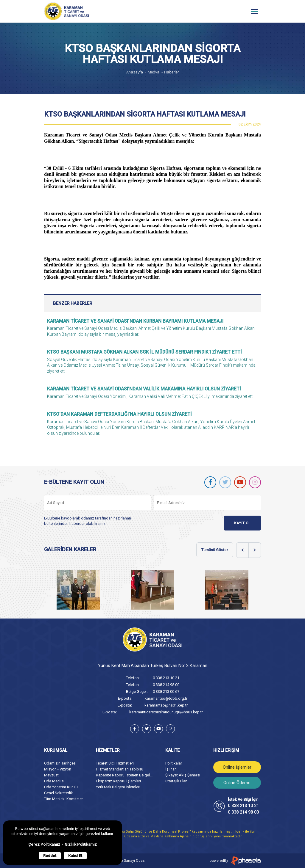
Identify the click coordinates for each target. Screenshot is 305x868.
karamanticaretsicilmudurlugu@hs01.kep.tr (166, 712)
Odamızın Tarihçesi (60, 763)
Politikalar (174, 763)
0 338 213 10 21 (166, 678)
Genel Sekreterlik (59, 793)
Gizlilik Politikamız (81, 844)
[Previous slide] (243, 550)
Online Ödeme (237, 783)
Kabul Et (75, 856)
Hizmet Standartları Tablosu (120, 769)
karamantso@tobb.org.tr (166, 698)
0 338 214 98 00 (166, 685)
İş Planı (171, 769)
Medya (154, 72)
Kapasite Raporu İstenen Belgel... (124, 775)
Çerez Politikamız (44, 844)
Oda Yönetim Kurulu (61, 787)
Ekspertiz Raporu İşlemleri (118, 781)
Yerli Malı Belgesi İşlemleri (118, 787)
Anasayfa (135, 72)
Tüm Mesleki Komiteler (63, 799)
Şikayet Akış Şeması (183, 775)
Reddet (50, 856)
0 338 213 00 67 (166, 692)
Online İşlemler (237, 767)
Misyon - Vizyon (58, 769)
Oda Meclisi (54, 781)
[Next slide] (255, 550)
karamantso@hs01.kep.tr (166, 705)
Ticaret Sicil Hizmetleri (115, 763)
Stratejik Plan (176, 781)
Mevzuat (51, 775)
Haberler (172, 72)
